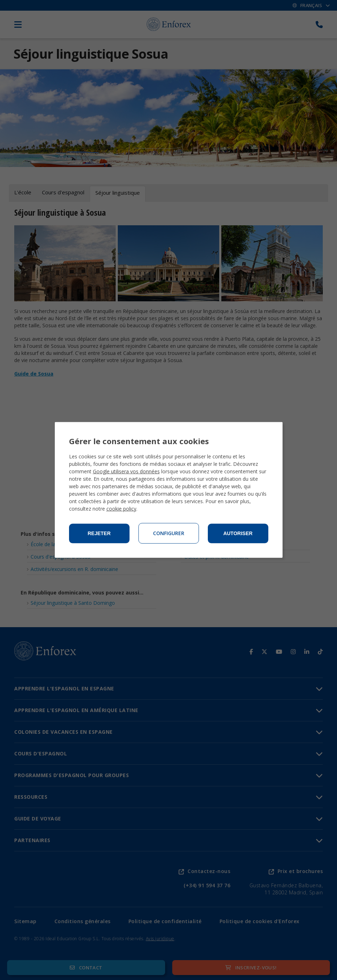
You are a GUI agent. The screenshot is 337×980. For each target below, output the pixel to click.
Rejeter (99, 533)
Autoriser (238, 533)
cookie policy (121, 509)
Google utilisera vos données (126, 471)
